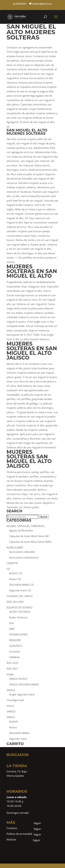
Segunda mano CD (20, 590)
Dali (12, 623)
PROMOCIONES (18, 634)
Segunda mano (18, 739)
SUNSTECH (16, 646)
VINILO (11, 717)
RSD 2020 (12, 663)
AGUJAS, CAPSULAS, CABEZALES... (26, 526)
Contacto (12, 828)
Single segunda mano (22, 694)
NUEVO (14, 722)
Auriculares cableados (22, 552)
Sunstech (15, 651)
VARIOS (11, 711)
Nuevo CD (15, 579)
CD (8, 569)
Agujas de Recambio (21, 530)
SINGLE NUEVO (18, 679)
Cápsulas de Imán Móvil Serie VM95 (30, 542)
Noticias (11, 839)
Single (10, 674)
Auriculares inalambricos (24, 557)
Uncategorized (15, 700)
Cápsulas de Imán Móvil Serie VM (29, 536)
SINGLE (11, 690)
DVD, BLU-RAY (15, 602)
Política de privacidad (19, 834)
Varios (10, 706)
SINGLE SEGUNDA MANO (24, 684)
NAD (12, 629)
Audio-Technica (18, 617)
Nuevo (13, 727)
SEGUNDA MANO (19, 733)
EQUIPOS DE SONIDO (19, 607)
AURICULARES (15, 547)
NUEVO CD (16, 573)
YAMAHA (14, 657)
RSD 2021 (12, 669)
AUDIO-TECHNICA (20, 612)
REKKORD (15, 640)
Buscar (44, 517)
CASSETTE (12, 563)
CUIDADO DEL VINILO (20, 596)
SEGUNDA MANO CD (21, 585)
